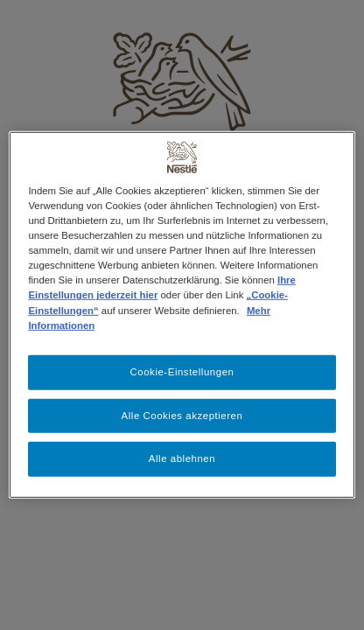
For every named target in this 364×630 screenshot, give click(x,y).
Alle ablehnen (182, 458)
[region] (182, 315)
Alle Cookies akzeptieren (182, 415)
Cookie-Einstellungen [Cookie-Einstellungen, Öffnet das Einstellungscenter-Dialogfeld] (182, 371)
